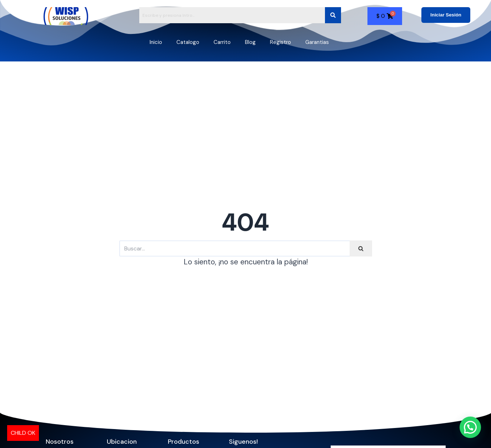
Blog (250, 42)
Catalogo (188, 42)
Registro (280, 42)
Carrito (222, 42)
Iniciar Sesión (446, 15)
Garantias (317, 42)
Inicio (156, 42)
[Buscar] (234, 248)
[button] (470, 427)
